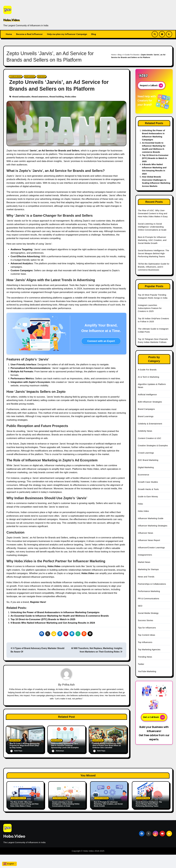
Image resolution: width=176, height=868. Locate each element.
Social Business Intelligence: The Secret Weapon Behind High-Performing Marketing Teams (153, 253)
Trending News (145, 657)
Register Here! (38, 602)
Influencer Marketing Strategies (153, 526)
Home (9, 34)
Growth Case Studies (148, 482)
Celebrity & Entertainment (150, 424)
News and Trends (146, 577)
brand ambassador (22, 96)
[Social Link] (142, 832)
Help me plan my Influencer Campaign (67, 34)
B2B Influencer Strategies (150, 402)
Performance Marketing (149, 591)
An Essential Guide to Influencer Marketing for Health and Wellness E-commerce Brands (60, 616)
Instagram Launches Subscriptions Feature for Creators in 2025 (150, 308)
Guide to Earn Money (148, 496)
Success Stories (146, 620)
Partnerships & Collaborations (152, 584)
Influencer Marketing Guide (151, 518)
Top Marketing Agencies (149, 649)
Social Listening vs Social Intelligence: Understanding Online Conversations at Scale (152, 227)
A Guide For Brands (131, 55)
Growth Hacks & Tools (148, 489)
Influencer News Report (149, 540)
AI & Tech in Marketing (148, 377)
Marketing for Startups (148, 569)
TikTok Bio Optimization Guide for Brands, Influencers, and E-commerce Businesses (154, 267)
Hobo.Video (11, 20)
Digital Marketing (146, 467)
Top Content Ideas (147, 635)
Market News (37, 76)
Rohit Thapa (16, 751)
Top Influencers (145, 642)
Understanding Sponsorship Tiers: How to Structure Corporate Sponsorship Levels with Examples (65, 745)
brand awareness (40, 96)
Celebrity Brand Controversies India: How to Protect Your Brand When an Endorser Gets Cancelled (107, 745)
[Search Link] (155, 34)
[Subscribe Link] (162, 34)
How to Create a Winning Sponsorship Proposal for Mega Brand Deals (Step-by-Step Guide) (25, 745)
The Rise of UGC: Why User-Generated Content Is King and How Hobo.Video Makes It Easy (153, 213)
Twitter (141, 664)
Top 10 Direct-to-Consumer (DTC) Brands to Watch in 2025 (43, 619)
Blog (94, 34)
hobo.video (71, 96)
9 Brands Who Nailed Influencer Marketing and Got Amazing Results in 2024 (53, 623)
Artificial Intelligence (147, 394)
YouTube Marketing (147, 671)
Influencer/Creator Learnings (151, 547)
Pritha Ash (68, 684)
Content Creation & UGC (150, 438)
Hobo (140, 504)
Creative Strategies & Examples (153, 445)
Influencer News (146, 533)
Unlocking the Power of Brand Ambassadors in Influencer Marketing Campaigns (55, 612)
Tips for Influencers (147, 628)
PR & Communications (149, 598)
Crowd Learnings (146, 453)
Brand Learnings (27, 76)
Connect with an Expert (101, 341)
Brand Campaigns (146, 409)
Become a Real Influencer (29, 34)
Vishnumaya (58, 751)
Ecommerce (144, 475)
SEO (140, 606)
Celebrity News (145, 431)
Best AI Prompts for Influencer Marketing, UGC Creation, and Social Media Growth (152, 240)
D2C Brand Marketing (148, 460)
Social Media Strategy (148, 613)
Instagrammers (145, 555)
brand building (57, 96)
